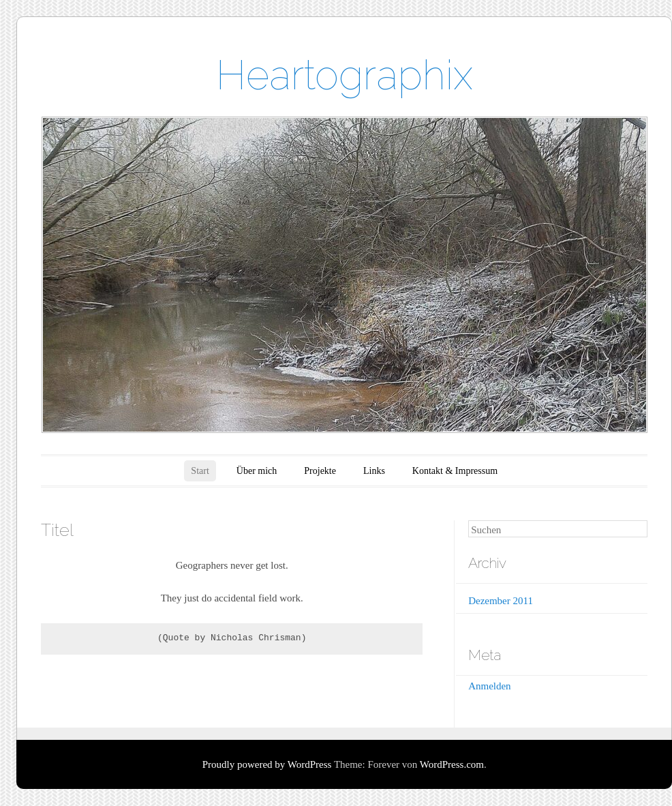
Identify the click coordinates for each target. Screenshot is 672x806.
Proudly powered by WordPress (267, 764)
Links (374, 471)
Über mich (257, 471)
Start (200, 471)
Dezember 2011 (501, 601)
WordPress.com (452, 764)
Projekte (320, 471)
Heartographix (345, 75)
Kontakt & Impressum (455, 471)
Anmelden (489, 686)
